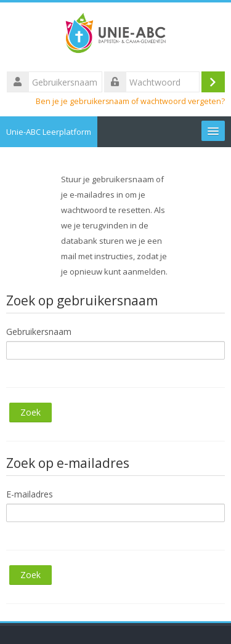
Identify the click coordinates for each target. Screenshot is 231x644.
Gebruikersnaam (39, 332)
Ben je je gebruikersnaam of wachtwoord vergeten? (130, 101)
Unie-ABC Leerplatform (49, 132)
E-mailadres (30, 494)
